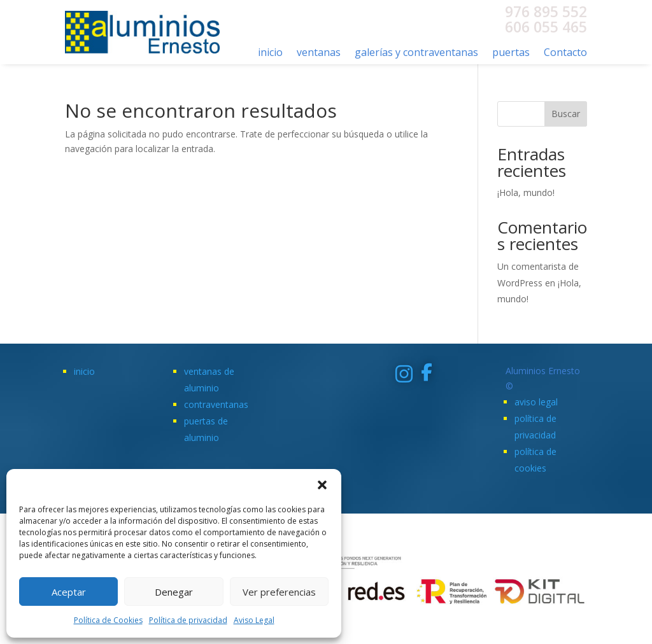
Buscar (566, 114)
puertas (511, 53)
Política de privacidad (188, 620)
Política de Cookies (108, 620)
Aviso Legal (254, 620)
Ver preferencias (279, 592)
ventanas (319, 53)
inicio (270, 53)
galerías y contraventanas (416, 53)
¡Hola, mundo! (526, 192)
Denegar (174, 592)
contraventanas (216, 404)
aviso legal (536, 402)
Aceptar (69, 592)
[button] (322, 485)
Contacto (565, 53)
